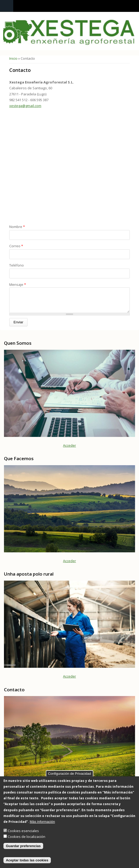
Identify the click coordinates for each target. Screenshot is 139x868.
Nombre (17, 227)
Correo (16, 246)
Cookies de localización (26, 837)
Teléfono (17, 265)
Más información (42, 822)
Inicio (13, 58)
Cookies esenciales (23, 831)
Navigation (7, 6)
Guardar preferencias (23, 846)
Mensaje (18, 284)
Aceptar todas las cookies (27, 860)
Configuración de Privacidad (69, 774)
